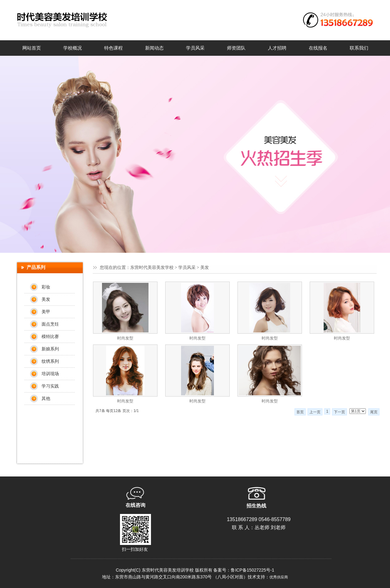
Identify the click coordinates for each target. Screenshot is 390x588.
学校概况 (73, 48)
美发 (46, 299)
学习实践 (50, 386)
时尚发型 (125, 338)
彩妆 (46, 287)
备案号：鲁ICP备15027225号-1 (244, 570)
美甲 (46, 312)
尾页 (374, 412)
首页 (300, 412)
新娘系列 (50, 349)
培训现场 (50, 374)
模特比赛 (50, 336)
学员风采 (195, 48)
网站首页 (32, 48)
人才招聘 (277, 48)
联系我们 (359, 48)
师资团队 (236, 48)
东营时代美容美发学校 (152, 268)
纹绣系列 (50, 361)
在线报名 (318, 48)
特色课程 (113, 48)
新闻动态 (154, 48)
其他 (46, 398)
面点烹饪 (50, 324)
